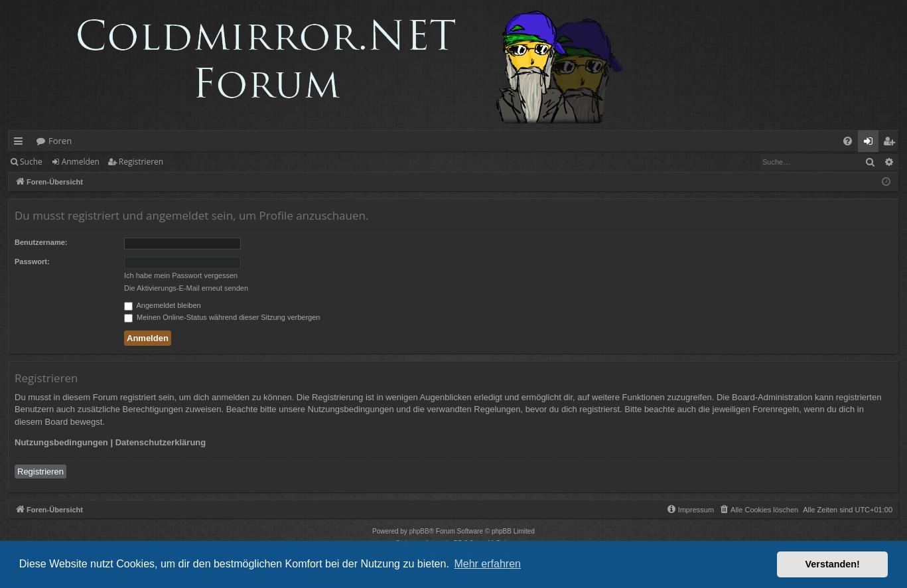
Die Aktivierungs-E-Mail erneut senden (186, 288)
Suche (31, 162)
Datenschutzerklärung (161, 442)
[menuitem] (848, 141)
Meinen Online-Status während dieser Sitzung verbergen (222, 317)
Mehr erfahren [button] (487, 564)
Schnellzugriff (21, 143)
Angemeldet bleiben (163, 305)
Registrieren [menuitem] (892, 143)
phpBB (419, 531)
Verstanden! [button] (833, 564)
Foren (60, 141)
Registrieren (141, 162)
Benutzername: (41, 242)
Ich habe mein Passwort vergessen (181, 275)
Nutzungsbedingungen (61, 442)
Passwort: (32, 261)
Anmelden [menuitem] (872, 143)
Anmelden (81, 162)
